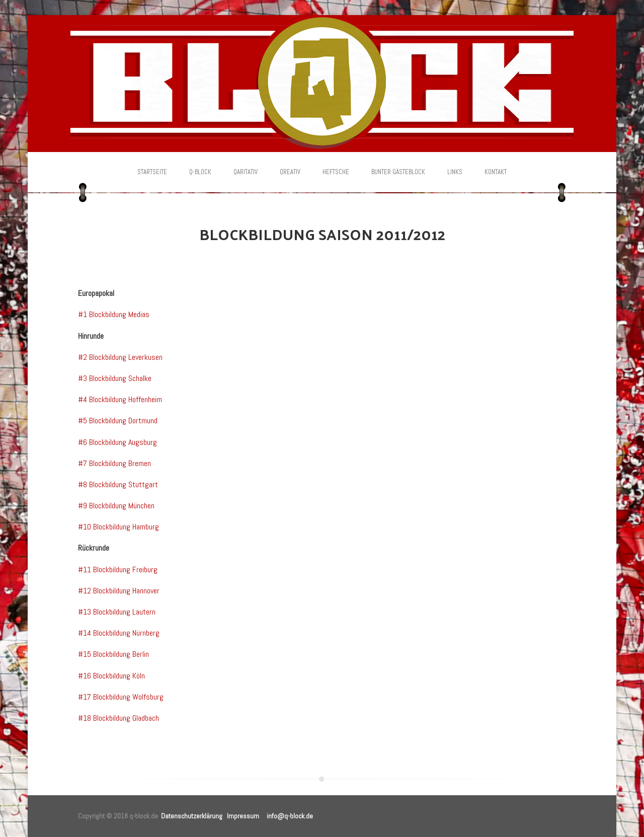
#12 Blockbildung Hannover (119, 591)
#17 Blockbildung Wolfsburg (121, 697)
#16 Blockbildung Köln (111, 676)
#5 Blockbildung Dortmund (118, 421)
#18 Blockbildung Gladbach (118, 718)
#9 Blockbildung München (116, 506)
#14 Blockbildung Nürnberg (119, 633)
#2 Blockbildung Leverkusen (120, 357)
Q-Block (200, 172)
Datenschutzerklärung (192, 816)
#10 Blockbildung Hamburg (118, 527)
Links (455, 172)
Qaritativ (246, 172)
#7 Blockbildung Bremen (114, 463)
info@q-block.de (290, 816)
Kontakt (496, 172)
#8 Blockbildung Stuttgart (118, 484)
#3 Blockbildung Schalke (115, 378)
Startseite (152, 172)
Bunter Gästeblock (398, 172)
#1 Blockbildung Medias (114, 314)
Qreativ (290, 172)
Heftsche (336, 172)
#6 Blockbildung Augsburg (117, 442)
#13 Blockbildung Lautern (117, 612)
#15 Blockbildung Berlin (113, 654)
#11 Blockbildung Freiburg (118, 569)
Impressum (243, 816)
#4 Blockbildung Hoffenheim (120, 399)
